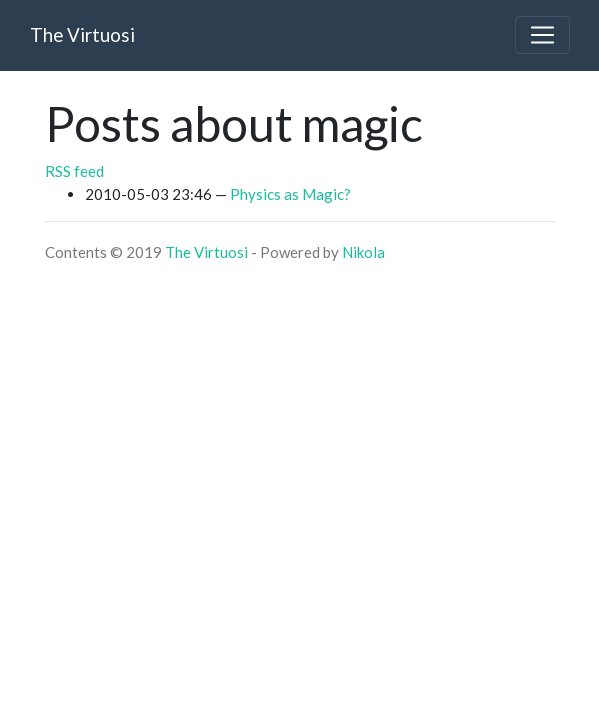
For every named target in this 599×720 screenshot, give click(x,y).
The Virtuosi (206, 252)
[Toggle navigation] (542, 35)
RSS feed (74, 171)
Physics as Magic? (290, 194)
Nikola (363, 252)
